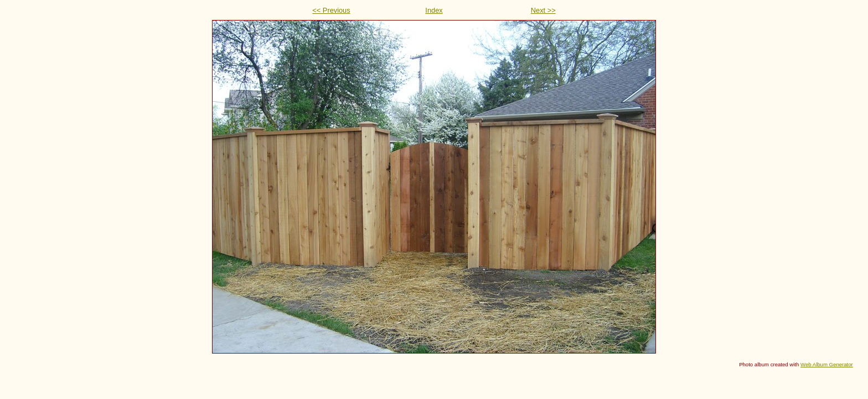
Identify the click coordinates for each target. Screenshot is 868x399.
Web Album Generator (827, 364)
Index (434, 10)
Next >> (543, 10)
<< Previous (331, 10)
